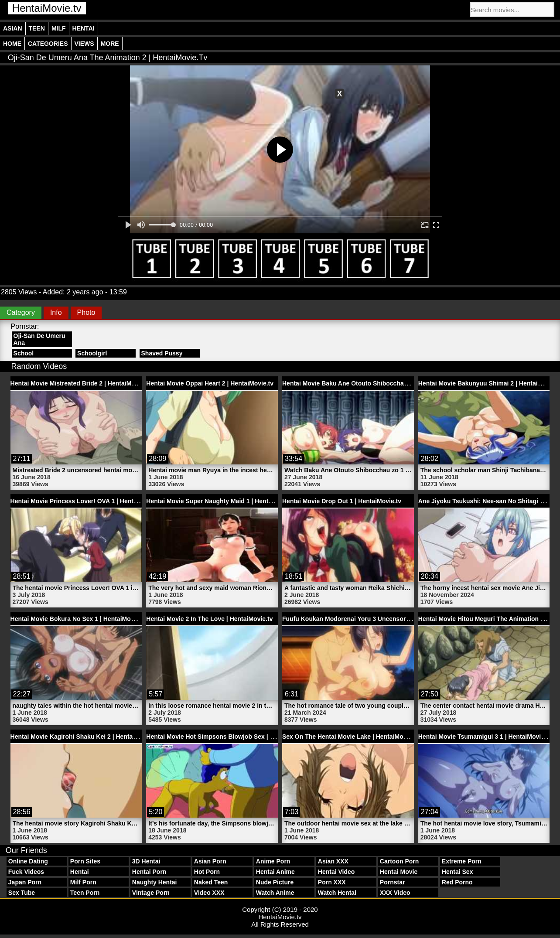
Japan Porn (25, 882)
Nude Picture (275, 882)
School (24, 353)
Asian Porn (210, 861)
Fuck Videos (26, 872)
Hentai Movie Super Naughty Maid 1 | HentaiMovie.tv (222, 501)
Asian (13, 28)
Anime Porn (273, 861)
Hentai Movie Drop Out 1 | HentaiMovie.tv (342, 501)
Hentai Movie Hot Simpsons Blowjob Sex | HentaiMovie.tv (229, 737)
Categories (48, 44)
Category (21, 312)
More (110, 44)
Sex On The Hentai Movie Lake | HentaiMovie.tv (351, 737)
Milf (59, 28)
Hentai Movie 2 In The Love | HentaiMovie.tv (209, 619)
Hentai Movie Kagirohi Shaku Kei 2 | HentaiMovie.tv (85, 737)
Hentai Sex (458, 872)
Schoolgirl (92, 353)
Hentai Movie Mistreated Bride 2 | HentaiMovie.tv (81, 383)
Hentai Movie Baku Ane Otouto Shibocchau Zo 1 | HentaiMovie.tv (376, 383)
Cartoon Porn (399, 861)
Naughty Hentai (155, 882)
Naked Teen (211, 882)
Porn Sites (85, 861)
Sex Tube (22, 893)
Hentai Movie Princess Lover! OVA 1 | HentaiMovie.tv (87, 501)
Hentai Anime (275, 872)
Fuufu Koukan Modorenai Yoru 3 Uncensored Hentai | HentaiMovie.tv (382, 619)
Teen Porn (85, 893)
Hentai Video (336, 872)
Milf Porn (83, 882)
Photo (86, 312)
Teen (37, 28)
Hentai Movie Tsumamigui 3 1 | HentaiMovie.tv (485, 737)
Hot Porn (207, 872)
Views (84, 44)
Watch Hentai (337, 893)
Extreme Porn (462, 861)
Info (56, 312)
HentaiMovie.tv (47, 8)
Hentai (84, 28)
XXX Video (395, 893)
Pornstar (393, 882)
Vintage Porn (151, 893)
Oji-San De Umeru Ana (39, 339)
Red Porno (457, 882)
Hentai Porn (149, 872)
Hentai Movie (399, 872)
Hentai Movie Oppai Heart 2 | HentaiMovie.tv (210, 383)
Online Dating (28, 861)
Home (12, 44)
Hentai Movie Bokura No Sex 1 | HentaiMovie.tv (79, 619)
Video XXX (209, 893)
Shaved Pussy (162, 353)
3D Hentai (146, 861)
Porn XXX (332, 882)
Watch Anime (275, 893)
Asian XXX (333, 861)
